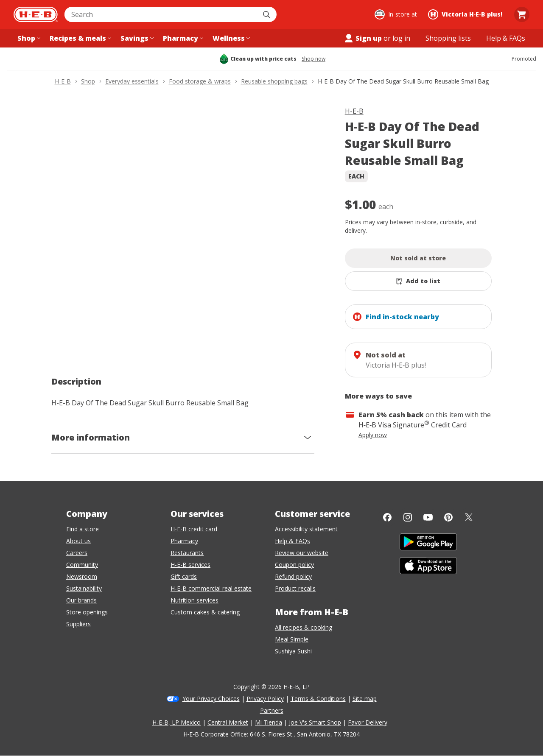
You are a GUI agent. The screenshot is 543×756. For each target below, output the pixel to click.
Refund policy (293, 576)
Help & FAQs (292, 541)
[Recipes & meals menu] (80, 38)
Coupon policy (294, 565)
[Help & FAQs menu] (506, 38)
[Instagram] (408, 517)
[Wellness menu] (230, 38)
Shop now (313, 59)
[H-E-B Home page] (36, 14)
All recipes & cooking (304, 627)
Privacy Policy (265, 699)
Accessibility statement (306, 529)
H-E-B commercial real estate (211, 588)
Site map (365, 699)
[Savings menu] (136, 38)
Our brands (81, 600)
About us (78, 541)
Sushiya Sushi (293, 651)
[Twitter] (469, 517)
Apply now (373, 435)
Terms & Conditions (318, 699)
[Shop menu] (28, 38)
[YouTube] (428, 517)
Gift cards (184, 576)
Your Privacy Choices (211, 699)
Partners (272, 710)
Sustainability (84, 588)
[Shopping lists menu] (448, 38)
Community (82, 565)
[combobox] (161, 14)
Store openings (87, 612)
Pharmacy (184, 541)
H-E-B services (190, 565)
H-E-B (354, 111)
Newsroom (82, 576)
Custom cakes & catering (205, 612)
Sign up (363, 38)
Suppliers (78, 624)
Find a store (83, 529)
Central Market (228, 722)
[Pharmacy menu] (182, 38)
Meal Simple (292, 639)
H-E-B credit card (194, 529)
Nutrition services (195, 600)
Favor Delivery (368, 722)
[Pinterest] (448, 517)
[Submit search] (267, 14)
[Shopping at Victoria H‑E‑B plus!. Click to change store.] (466, 14)
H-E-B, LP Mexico (176, 722)
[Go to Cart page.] (522, 14)
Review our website (302, 553)
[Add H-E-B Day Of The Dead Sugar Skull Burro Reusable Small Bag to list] (418, 281)
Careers (77, 553)
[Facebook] (387, 517)
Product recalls (295, 588)
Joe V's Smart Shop (315, 722)
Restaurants (187, 553)
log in (401, 38)
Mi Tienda (269, 722)
